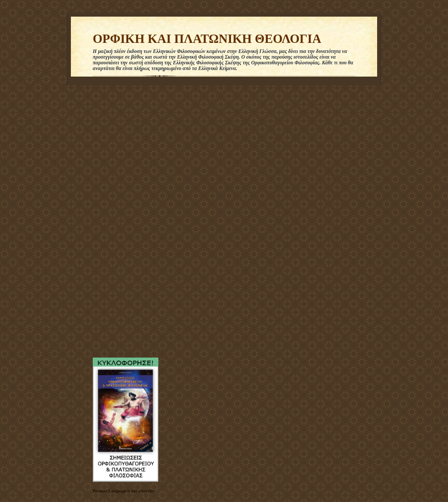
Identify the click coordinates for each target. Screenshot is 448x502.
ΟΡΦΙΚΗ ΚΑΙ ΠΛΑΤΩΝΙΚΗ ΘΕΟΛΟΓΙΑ (207, 39)
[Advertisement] (119, 219)
